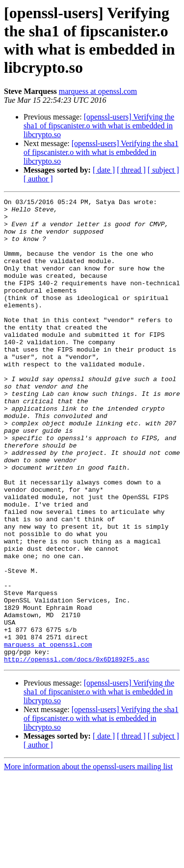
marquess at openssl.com (98, 91)
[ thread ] (131, 170)
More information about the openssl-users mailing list (88, 859)
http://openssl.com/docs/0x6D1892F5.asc (77, 752)
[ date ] (104, 170)
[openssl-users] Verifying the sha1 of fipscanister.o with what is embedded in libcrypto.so (99, 126)
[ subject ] (163, 170)
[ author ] (38, 179)
